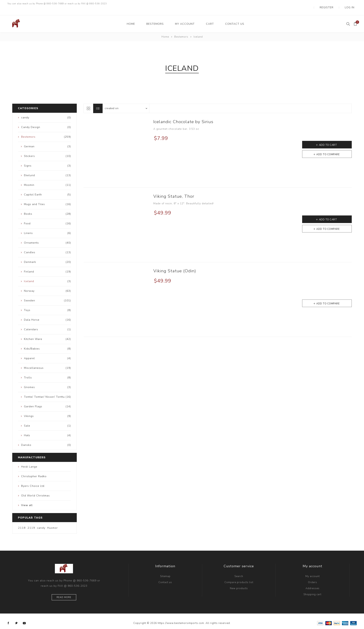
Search (239, 569)
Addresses (313, 581)
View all (27, 498)
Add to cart (328, 137)
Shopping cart (312, 587)
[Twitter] (16, 616)
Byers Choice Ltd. (33, 478)
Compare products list (239, 575)
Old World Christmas (35, 488)
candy (41, 520)
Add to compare (328, 147)
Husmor (52, 520)
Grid (88, 101)
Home (165, 29)
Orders (313, 575)
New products (239, 581)
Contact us (165, 575)
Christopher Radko (34, 469)
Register (335, 4)
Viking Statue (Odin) (175, 263)
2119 (31, 520)
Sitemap (165, 569)
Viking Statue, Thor (174, 189)
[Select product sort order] (126, 101)
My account (313, 569)
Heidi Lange (29, 459)
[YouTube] (24, 616)
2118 (22, 520)
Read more (64, 590)
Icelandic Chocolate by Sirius (183, 114)
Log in (352, 4)
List (98, 101)
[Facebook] (8, 616)
